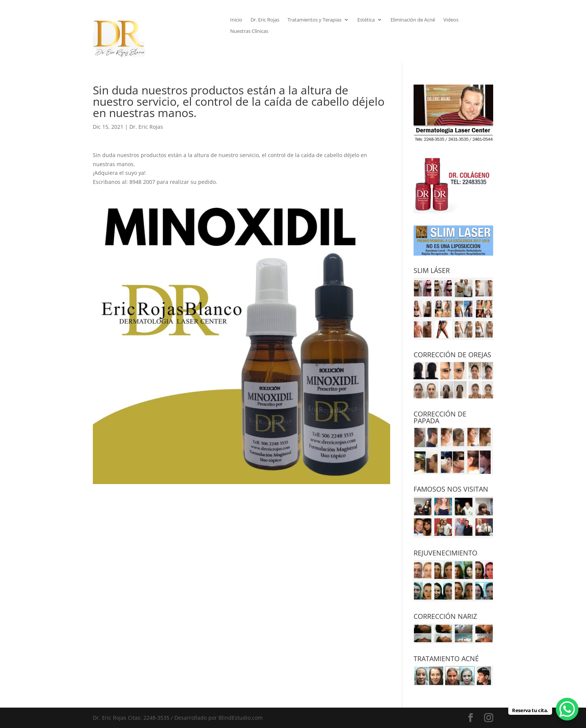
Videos (451, 20)
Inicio (236, 20)
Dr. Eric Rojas (265, 20)
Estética (366, 20)
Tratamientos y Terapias (315, 20)
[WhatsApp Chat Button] (567, 709)
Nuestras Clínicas (249, 31)
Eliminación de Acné (413, 20)
